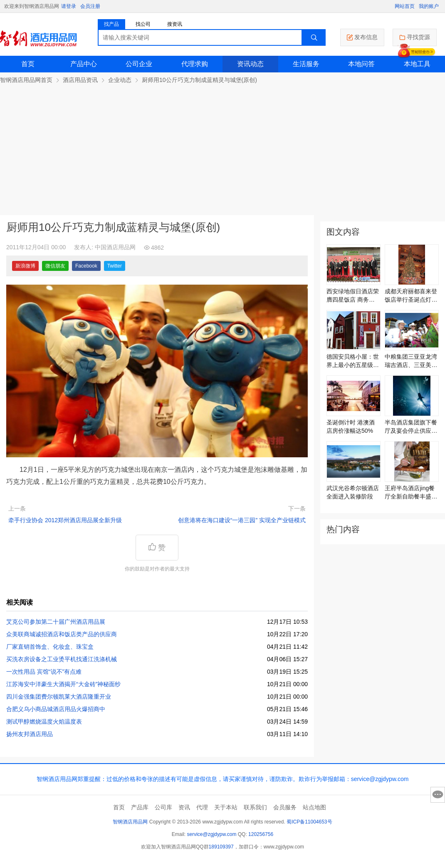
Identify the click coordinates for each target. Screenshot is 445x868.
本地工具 (417, 64)
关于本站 (226, 807)
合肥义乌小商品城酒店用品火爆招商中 (56, 709)
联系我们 (255, 807)
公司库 (163, 807)
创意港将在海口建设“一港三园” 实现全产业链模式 (242, 520)
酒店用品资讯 (80, 80)
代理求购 (195, 64)
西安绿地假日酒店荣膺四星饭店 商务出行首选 (353, 296)
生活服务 (306, 64)
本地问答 (361, 64)
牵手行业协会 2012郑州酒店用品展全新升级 (65, 520)
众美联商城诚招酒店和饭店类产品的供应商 (62, 634)
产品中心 (84, 64)
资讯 (184, 807)
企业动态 (120, 80)
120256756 (261, 834)
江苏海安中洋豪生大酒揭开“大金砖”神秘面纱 (63, 684)
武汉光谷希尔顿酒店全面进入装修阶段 (353, 492)
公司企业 (139, 64)
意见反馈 (438, 795)
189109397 (221, 847)
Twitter (115, 266)
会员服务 (285, 807)
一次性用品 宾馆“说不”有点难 (44, 672)
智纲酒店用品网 (130, 822)
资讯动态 (250, 64)
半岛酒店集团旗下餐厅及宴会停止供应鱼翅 (411, 427)
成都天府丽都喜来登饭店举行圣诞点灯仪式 (411, 296)
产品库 (140, 807)
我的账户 (429, 6)
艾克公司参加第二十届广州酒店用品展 (56, 622)
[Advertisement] (222, 146)
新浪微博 (25, 266)
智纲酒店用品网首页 (26, 80)
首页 (28, 64)
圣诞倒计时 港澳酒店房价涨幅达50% (351, 427)
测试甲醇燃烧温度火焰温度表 (44, 722)
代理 (202, 807)
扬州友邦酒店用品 (30, 734)
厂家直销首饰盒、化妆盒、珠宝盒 (50, 647)
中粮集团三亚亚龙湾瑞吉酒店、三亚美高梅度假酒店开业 (411, 361)
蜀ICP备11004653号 (309, 822)
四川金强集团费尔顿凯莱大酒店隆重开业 (59, 697)
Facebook (86, 266)
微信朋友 (55, 266)
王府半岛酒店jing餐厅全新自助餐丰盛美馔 (411, 493)
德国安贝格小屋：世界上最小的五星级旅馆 (353, 361)
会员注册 (90, 6)
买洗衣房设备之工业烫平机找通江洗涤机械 (62, 659)
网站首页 (405, 6)
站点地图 (314, 807)
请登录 (69, 6)
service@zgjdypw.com (212, 834)
